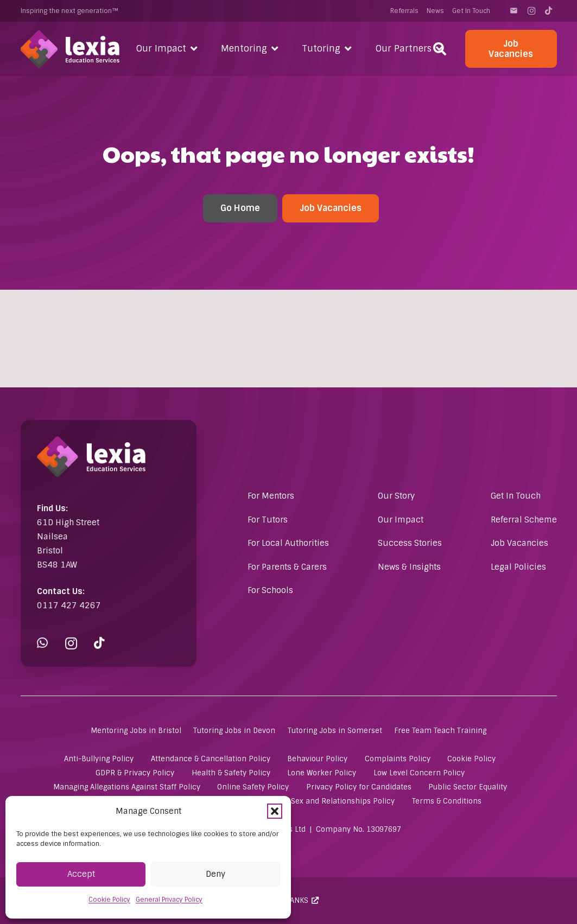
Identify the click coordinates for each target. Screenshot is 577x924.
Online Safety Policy (253, 787)
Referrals (404, 11)
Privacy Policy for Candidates (359, 787)
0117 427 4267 (76, 594)
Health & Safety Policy (231, 773)
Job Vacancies (519, 543)
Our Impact (401, 520)
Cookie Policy (109, 900)
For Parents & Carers (287, 567)
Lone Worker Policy (322, 773)
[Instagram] (531, 11)
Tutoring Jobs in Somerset (335, 731)
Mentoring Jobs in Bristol (136, 731)
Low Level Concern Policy (419, 773)
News (435, 11)
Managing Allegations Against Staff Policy (127, 787)
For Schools (270, 590)
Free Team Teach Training (440, 731)
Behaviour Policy (317, 759)
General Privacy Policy (169, 900)
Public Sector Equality (468, 787)
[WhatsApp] (55, 624)
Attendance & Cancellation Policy (211, 759)
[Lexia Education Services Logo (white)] (70, 49)
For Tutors (268, 520)
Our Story (396, 496)
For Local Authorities (288, 543)
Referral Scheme (524, 520)
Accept (81, 874)
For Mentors (271, 496)
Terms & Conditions (447, 801)
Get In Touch (471, 11)
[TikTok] (549, 11)
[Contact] (514, 11)
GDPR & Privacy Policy (135, 773)
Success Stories (410, 543)
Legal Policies (518, 567)
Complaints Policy (398, 759)
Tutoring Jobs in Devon (234, 731)
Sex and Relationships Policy (343, 801)
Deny (215, 874)
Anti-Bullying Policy (99, 759)
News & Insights (409, 567)
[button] (275, 811)
